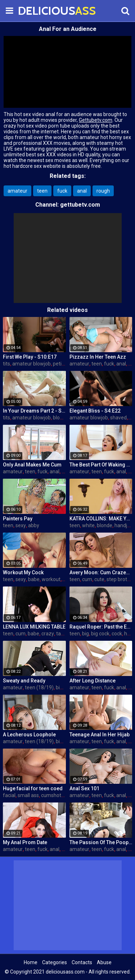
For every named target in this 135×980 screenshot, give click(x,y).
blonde (61, 418)
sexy (21, 525)
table (62, 634)
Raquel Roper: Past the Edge (101, 627)
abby (34, 525)
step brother (121, 579)
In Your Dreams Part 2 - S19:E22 (34, 411)
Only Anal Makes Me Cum (32, 465)
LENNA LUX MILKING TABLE (34, 627)
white (88, 525)
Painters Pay (18, 519)
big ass (64, 687)
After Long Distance (93, 681)
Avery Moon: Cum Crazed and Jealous (101, 572)
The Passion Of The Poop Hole (101, 842)
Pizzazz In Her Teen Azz (98, 357)
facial (9, 795)
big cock (100, 634)
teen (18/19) (39, 687)
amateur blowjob (31, 364)
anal (82, 191)
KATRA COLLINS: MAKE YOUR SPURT (101, 519)
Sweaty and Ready (24, 681)
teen (42, 191)
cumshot (51, 795)
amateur (17, 191)
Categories (55, 962)
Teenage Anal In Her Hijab (100, 735)
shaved (118, 418)
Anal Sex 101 (84, 788)
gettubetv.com (80, 205)
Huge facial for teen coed (33, 788)
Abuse (104, 962)
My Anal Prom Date (25, 842)
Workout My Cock (23, 572)
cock (117, 634)
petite (60, 364)
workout (51, 579)
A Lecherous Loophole (29, 735)
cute (99, 579)
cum (87, 579)
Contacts (82, 962)
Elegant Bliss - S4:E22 (95, 411)
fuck (62, 191)
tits (6, 364)
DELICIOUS (36, 11)
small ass (28, 795)
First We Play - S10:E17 (30, 357)
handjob (124, 525)
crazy (48, 634)
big (85, 634)
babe (34, 579)
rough (103, 191)
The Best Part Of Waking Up (101, 465)
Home (31, 962)
